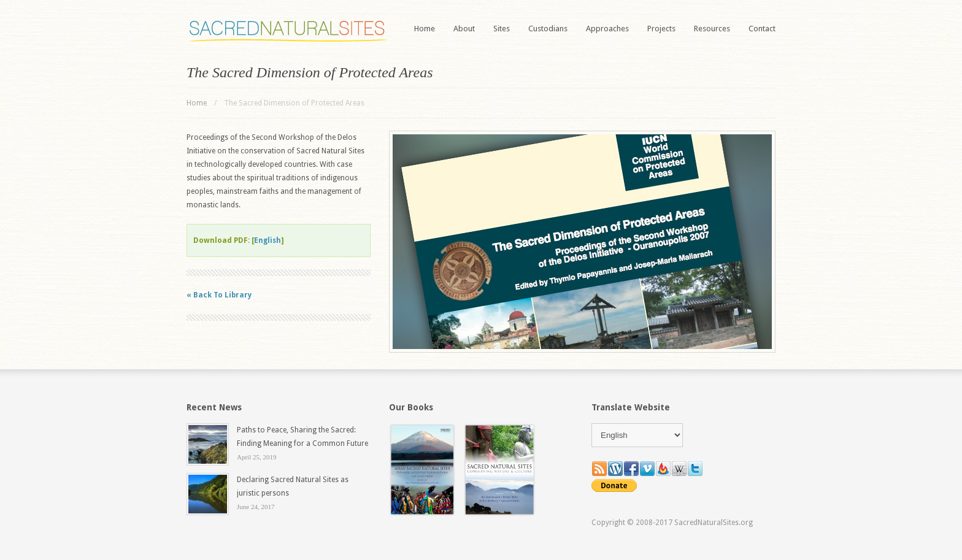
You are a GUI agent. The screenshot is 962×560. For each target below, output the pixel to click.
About (464, 29)
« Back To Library (219, 295)
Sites (502, 29)
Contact (762, 29)
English (267, 240)
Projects (661, 29)
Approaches (607, 29)
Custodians (548, 29)
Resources (712, 29)
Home (425, 29)
